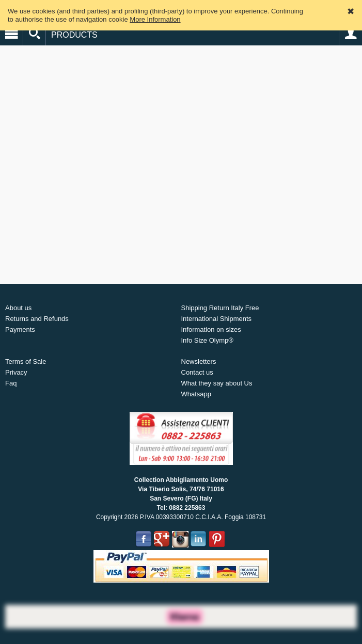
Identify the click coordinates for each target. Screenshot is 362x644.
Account (351, 34)
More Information (155, 19)
